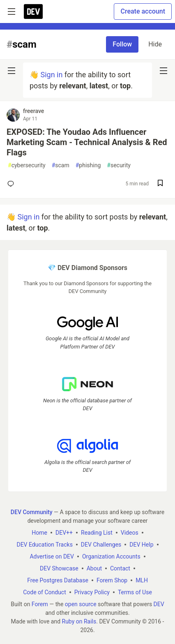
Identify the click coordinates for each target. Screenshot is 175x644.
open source (81, 604)
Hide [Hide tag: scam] (155, 44)
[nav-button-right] (163, 71)
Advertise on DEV (52, 556)
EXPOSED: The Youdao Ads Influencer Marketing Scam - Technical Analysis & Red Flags (87, 142)
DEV (159, 604)
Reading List (97, 532)
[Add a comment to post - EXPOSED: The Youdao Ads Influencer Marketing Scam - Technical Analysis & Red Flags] (12, 184)
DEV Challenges (101, 544)
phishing (88, 165)
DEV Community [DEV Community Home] (32, 512)
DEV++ (64, 532)
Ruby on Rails (79, 621)
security (119, 165)
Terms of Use (135, 592)
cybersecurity (27, 165)
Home (39, 532)
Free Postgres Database (58, 580)
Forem (40, 604)
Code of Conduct (45, 592)
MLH (142, 580)
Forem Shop (112, 580)
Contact (120, 568)
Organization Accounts (111, 556)
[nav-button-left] (12, 71)
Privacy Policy (92, 592)
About (94, 568)
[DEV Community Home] (33, 12)
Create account (143, 11)
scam (61, 165)
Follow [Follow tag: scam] (122, 44)
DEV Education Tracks (44, 544)
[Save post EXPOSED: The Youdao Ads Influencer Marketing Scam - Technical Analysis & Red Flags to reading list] (160, 184)
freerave (33, 111)
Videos (130, 532)
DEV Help (141, 544)
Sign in (51, 75)
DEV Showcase (59, 568)
